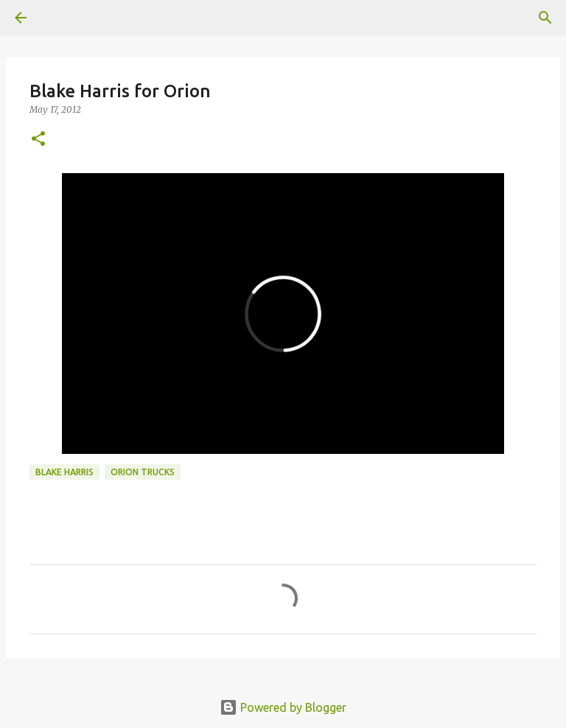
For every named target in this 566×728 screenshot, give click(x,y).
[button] (38, 140)
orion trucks (143, 472)
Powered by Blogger (283, 707)
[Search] (545, 18)
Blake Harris (64, 472)
